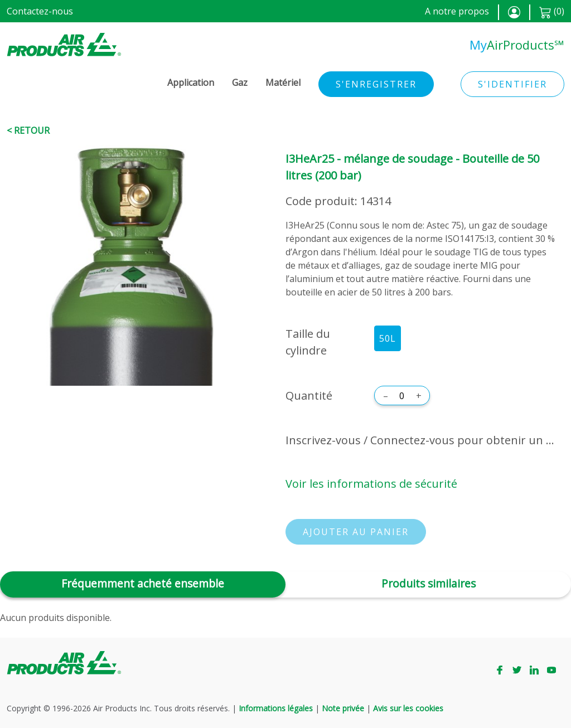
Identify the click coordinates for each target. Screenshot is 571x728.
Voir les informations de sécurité (371, 484)
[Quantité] (402, 396)
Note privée (343, 708)
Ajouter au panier (356, 532)
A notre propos (457, 11)
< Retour (28, 130)
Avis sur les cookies (408, 708)
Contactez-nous (40, 11)
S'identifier (512, 84)
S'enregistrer (376, 84)
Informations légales (276, 708)
